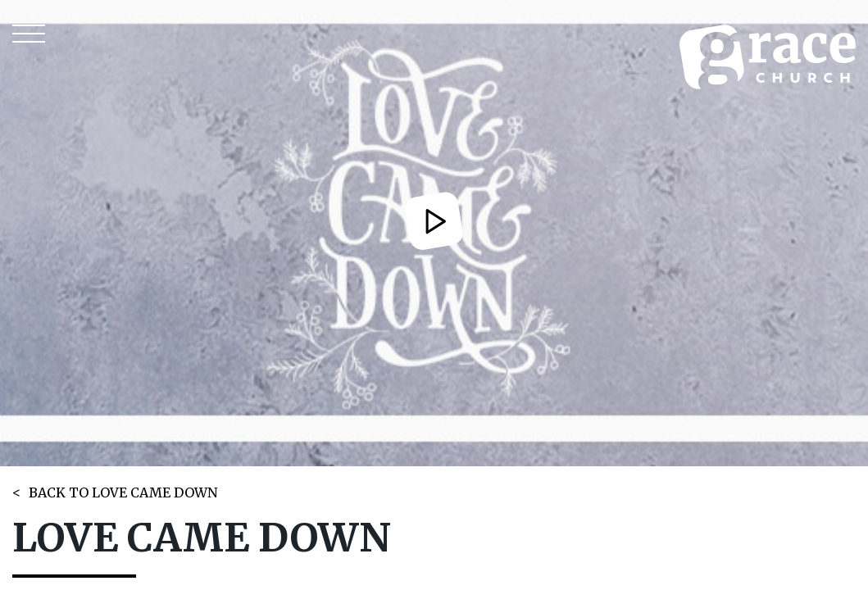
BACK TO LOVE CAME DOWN (123, 492)
